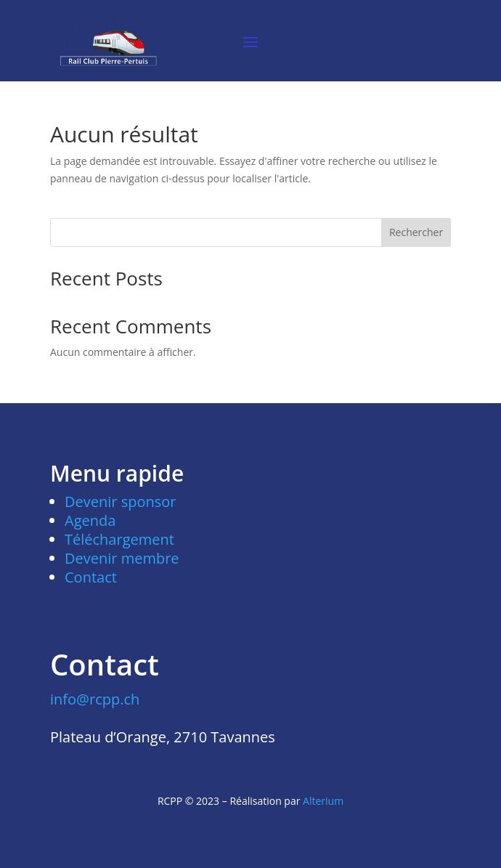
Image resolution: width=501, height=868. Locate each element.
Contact (91, 577)
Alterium (323, 801)
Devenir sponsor (120, 502)
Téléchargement (119, 539)
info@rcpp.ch (95, 699)
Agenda (90, 520)
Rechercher (416, 232)
